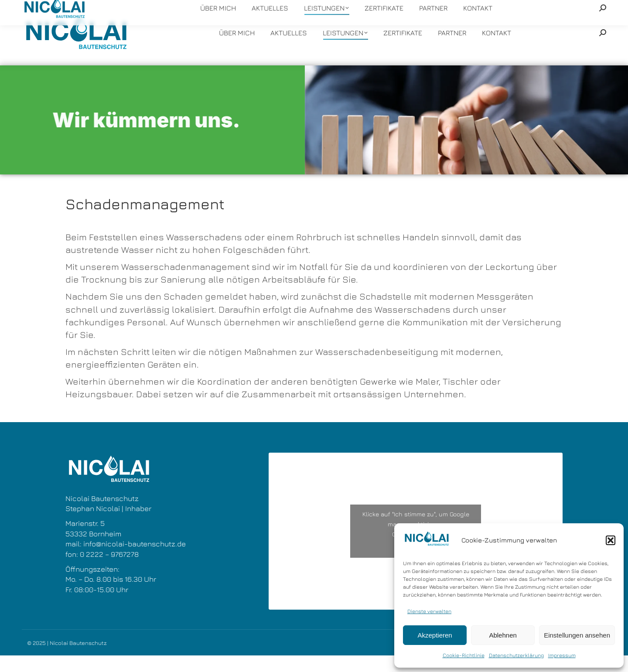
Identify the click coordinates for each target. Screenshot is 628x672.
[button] (611, 540)
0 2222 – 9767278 (109, 571)
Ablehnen (503, 635)
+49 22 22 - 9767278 (197, 9)
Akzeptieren (435, 635)
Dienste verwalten (429, 611)
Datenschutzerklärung (516, 655)
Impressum (562, 655)
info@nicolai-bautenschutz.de (282, 9)
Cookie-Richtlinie (464, 655)
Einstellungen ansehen (577, 635)
